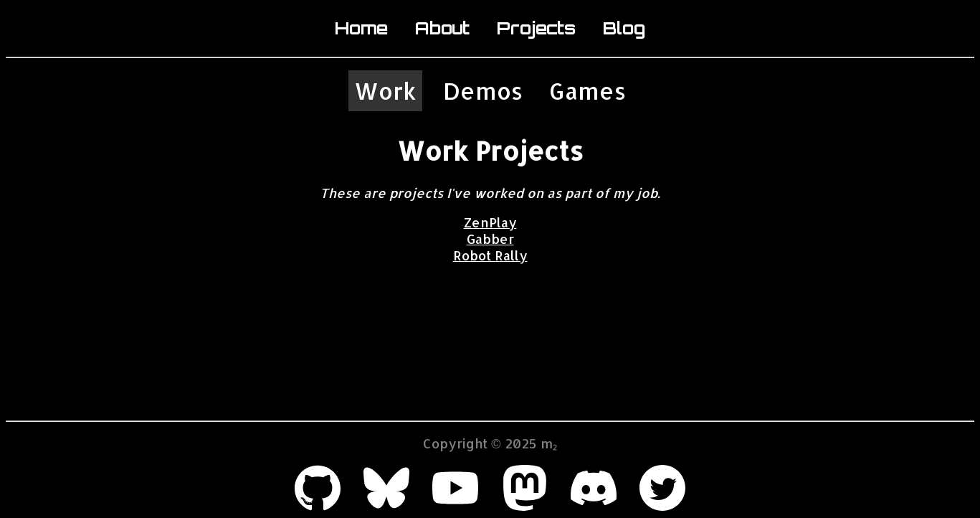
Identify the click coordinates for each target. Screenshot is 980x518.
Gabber (490, 239)
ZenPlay (490, 222)
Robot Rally (490, 255)
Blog (624, 28)
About (442, 28)
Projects (536, 28)
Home (361, 28)
